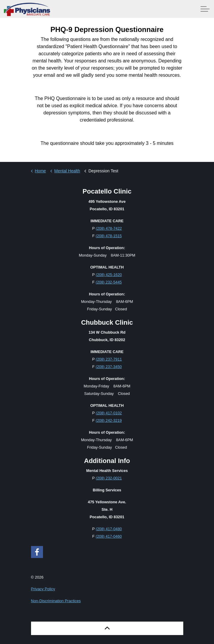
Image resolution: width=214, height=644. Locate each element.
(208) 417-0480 (109, 529)
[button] (107, 628)
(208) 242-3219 (109, 420)
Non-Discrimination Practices (56, 601)
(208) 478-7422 (109, 228)
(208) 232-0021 (109, 478)
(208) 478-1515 (109, 236)
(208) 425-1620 (109, 275)
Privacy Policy (43, 589)
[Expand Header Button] (205, 9)
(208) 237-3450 (109, 367)
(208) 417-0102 (109, 413)
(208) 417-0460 (109, 536)
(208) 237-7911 (109, 359)
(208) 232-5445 (109, 282)
